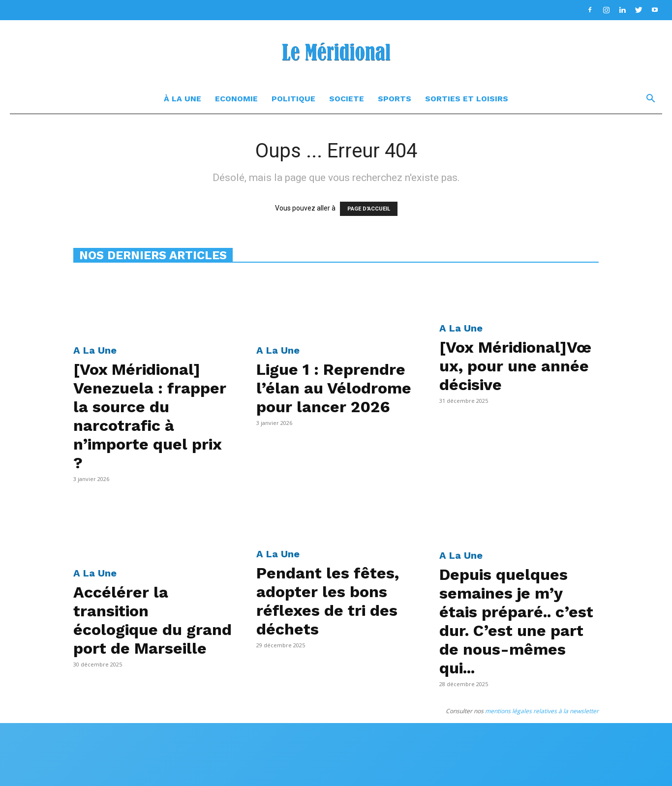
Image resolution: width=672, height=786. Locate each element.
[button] (650, 100)
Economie (236, 99)
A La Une (95, 350)
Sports (395, 99)
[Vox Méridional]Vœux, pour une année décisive (515, 366)
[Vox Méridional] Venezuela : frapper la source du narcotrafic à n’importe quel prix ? (150, 416)
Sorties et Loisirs (467, 99)
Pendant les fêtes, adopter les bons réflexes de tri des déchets (328, 601)
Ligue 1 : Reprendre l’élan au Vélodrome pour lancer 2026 (334, 388)
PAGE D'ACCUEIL (369, 209)
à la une (183, 99)
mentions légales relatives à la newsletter (542, 711)
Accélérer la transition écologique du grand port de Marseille (153, 620)
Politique (293, 99)
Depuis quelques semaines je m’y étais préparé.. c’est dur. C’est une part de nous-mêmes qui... (516, 621)
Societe (347, 99)
